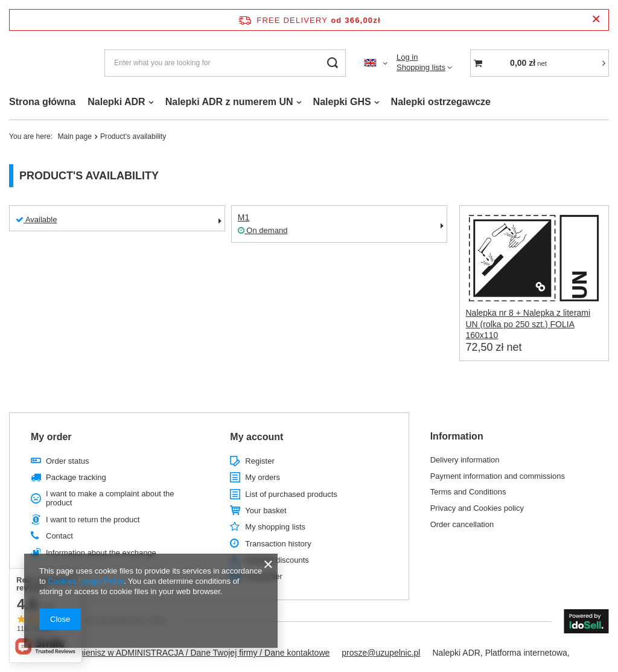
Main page (75, 136)
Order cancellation (462, 524)
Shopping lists (421, 67)
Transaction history (278, 544)
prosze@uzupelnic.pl (381, 653)
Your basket (266, 510)
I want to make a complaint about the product (110, 498)
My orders (263, 477)
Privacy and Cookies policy (477, 508)
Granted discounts (277, 560)
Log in (407, 57)
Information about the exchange (101, 553)
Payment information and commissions (498, 476)
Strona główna (42, 102)
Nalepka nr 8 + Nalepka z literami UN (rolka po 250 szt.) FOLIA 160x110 (528, 324)
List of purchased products (291, 494)
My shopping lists (275, 527)
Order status (68, 461)
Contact (59, 536)
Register (260, 461)
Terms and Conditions (468, 492)
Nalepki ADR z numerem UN (229, 102)
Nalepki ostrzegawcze (441, 102)
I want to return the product (93, 520)
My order (51, 437)
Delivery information (465, 460)
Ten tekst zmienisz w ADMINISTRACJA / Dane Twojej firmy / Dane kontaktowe (183, 653)
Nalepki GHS (342, 102)
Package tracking (76, 477)
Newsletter (263, 576)
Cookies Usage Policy (85, 581)
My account (256, 437)
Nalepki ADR (116, 102)
